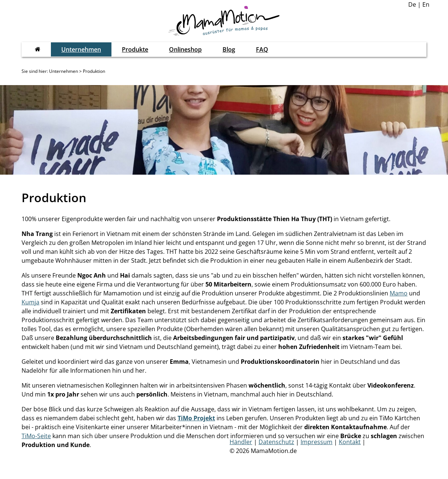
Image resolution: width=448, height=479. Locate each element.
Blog (229, 49)
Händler (241, 442)
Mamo (399, 293)
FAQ (262, 49)
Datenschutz (276, 442)
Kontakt (350, 442)
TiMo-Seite (36, 436)
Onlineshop (185, 49)
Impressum (316, 442)
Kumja (30, 302)
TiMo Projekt (196, 418)
